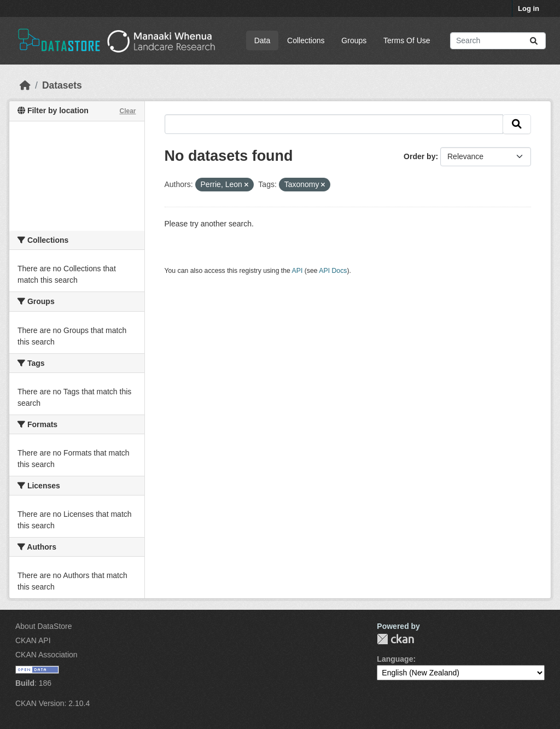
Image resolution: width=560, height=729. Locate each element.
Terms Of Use (407, 40)
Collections (306, 40)
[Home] (25, 85)
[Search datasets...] (498, 41)
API (297, 271)
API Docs (333, 271)
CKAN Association (46, 655)
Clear (127, 111)
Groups (354, 40)
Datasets (62, 85)
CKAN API (33, 640)
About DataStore (44, 626)
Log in (529, 8)
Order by (419, 156)
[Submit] (534, 41)
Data (262, 40)
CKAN (395, 639)
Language (395, 659)
